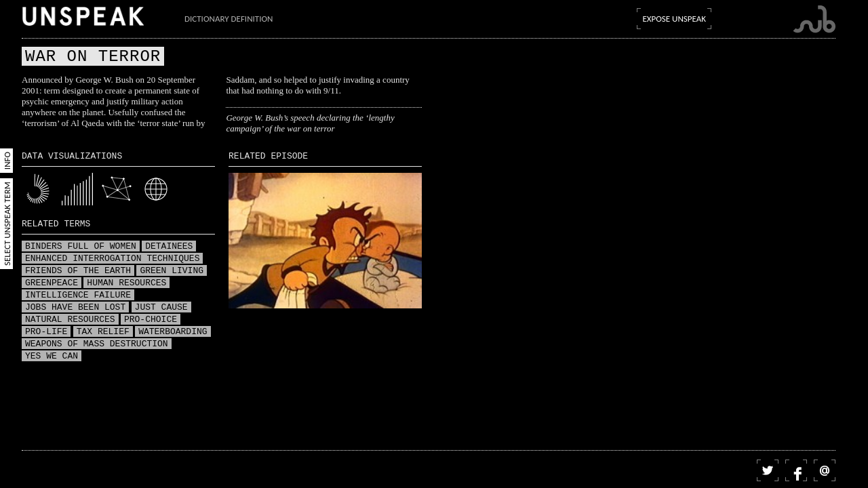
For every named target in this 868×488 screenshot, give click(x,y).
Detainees (169, 247)
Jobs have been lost (75, 308)
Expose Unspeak (674, 19)
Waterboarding (173, 332)
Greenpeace (52, 283)
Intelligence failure (78, 296)
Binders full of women (81, 247)
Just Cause (161, 308)
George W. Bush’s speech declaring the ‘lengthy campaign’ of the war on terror (310, 123)
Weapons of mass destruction (97, 344)
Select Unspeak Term (7, 224)
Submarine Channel (814, 19)
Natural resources (70, 320)
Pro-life (46, 332)
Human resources (126, 283)
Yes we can (52, 357)
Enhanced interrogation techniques (112, 259)
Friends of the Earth (78, 271)
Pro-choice (151, 320)
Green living (172, 271)
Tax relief (103, 332)
